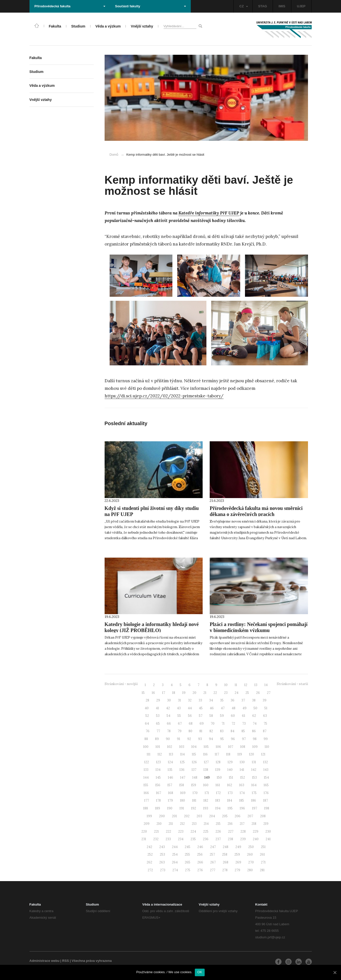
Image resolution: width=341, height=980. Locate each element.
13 (256, 685)
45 (201, 708)
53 (158, 716)
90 (168, 739)
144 (146, 778)
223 (181, 832)
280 (250, 870)
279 (237, 870)
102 (170, 747)
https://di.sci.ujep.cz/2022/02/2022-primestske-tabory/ (164, 396)
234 (181, 839)
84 (232, 731)
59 (222, 716)
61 (244, 716)
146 (170, 778)
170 (195, 793)
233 (168, 839)
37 (243, 700)
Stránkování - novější (121, 684)
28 (147, 700)
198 (267, 808)
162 (230, 785)
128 (218, 762)
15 (143, 693)
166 (146, 793)
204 (212, 816)
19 (184, 693)
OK (200, 972)
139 (218, 770)
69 (202, 724)
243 (162, 847)
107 (231, 747)
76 (148, 731)
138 (206, 770)
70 (213, 724)
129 (230, 762)
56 (190, 716)
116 (205, 754)
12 (246, 685)
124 (170, 762)
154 (266, 778)
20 (194, 693)
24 (237, 693)
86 (254, 731)
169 (183, 793)
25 (247, 693)
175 (254, 793)
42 (168, 708)
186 (254, 800)
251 (263, 847)
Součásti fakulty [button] (151, 6)
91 (179, 739)
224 (193, 832)
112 (160, 754)
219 (266, 824)
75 (265, 724)
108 (243, 747)
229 (256, 832)
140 (230, 770)
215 (218, 824)
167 (159, 793)
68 (191, 724)
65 (158, 724)
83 (222, 731)
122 (147, 762)
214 (206, 824)
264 (175, 862)
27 (269, 693)
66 (169, 724)
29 (158, 700)
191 (182, 808)
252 (150, 854)
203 (199, 816)
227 (231, 832)
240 (256, 839)
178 (158, 800)
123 (158, 762)
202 (187, 816)
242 (149, 847)
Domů (114, 155)
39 (265, 700)
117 (217, 754)
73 (244, 724)
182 (206, 800)
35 (222, 700)
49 (244, 708)
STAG (262, 6)
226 (218, 832)
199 (149, 816)
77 (158, 731)
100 (146, 747)
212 (182, 824)
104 (194, 747)
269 (238, 862)
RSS (66, 961)
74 (255, 724)
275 (188, 870)
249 (238, 847)
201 (174, 816)
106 (218, 747)
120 (252, 754)
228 (243, 832)
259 (237, 854)
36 (232, 700)
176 (266, 793)
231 (144, 839)
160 (206, 785)
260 (250, 854)
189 (158, 808)
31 (179, 700)
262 (149, 862)
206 (238, 816)
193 (206, 808)
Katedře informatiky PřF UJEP (209, 213)
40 (147, 708)
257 (212, 854)
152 (243, 778)
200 (162, 816)
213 (194, 824)
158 (182, 785)
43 (179, 708)
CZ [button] (244, 6)
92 (189, 739)
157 (170, 785)
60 (233, 716)
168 (171, 793)
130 (242, 762)
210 (159, 824)
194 (218, 808)
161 (218, 785)
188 (146, 808)
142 (254, 770)
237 (218, 839)
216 (230, 824)
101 (158, 747)
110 (267, 747)
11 (236, 685)
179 (170, 800)
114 (182, 754)
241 (268, 839)
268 (226, 862)
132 (266, 762)
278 (225, 870)
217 (242, 824)
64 (147, 724)
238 (230, 839)
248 (226, 847)
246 (200, 847)
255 (187, 854)
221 (156, 832)
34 (211, 700)
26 (258, 693)
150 (219, 778)
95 (222, 739)
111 (149, 754)
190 (170, 808)
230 (268, 832)
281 (262, 870)
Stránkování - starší (292, 684)
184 (230, 800)
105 (206, 747)
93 (200, 739)
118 (228, 754)
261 (262, 854)
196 (242, 808)
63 (265, 716)
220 (144, 832)
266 (200, 862)
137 (194, 770)
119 (240, 754)
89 (157, 739)
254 (175, 854)
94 (211, 739)
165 (266, 785)
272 (150, 870)
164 (254, 785)
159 (194, 785)
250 (251, 847)
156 (158, 785)
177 (147, 800)
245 (188, 847)
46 (212, 708)
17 (164, 693)
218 (254, 824)
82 (211, 731)
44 (190, 708)
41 (157, 708)
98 (255, 739)
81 (201, 731)
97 (244, 739)
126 (194, 762)
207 (250, 816)
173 (230, 793)
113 (171, 754)
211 (171, 824)
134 (158, 770)
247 (213, 847)
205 (225, 816)
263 (162, 862)
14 (266, 685)
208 (263, 816)
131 (254, 762)
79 (180, 731)
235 (193, 839)
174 (242, 793)
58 (211, 716)
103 (182, 747)
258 (225, 854)
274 (175, 870)
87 (265, 731)
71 (223, 724)
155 (146, 785)
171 (207, 793)
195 (230, 808)
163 (242, 785)
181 (194, 800)
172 (218, 793)
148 (195, 778)
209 (147, 824)
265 (188, 862)
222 (168, 832)
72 (233, 724)
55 (179, 716)
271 (263, 862)
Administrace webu (44, 961)
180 (182, 800)
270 (251, 862)
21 (205, 693)
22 (215, 693)
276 (200, 870)
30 (169, 700)
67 (180, 724)
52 (147, 716)
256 (200, 854)
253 (162, 854)
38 (254, 700)
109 (255, 747)
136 (182, 770)
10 (226, 685)
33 (200, 700)
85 (243, 731)
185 (242, 800)
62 (254, 716)
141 (242, 770)
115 (194, 754)
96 (233, 739)
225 (206, 832)
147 (183, 778)
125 (182, 762)
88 (146, 739)
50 (255, 708)
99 (266, 739)
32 (190, 700)
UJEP (301, 6)
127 (206, 762)
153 (254, 778)
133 (146, 770)
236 (206, 839)
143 (266, 770)
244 (175, 847)
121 (263, 754)
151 (231, 778)
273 (163, 870)
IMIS (282, 6)
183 (218, 800)
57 (201, 716)
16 (153, 693)
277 (213, 870)
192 (194, 808)
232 (156, 839)
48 (234, 708)
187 (266, 800)
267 (213, 862)
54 (168, 716)
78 (169, 731)
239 (243, 839)
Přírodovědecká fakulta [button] (70, 6)
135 (170, 770)
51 (266, 708)
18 (174, 693)
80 (190, 731)
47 (223, 708)
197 (255, 808)
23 (226, 693)
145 (158, 778)
